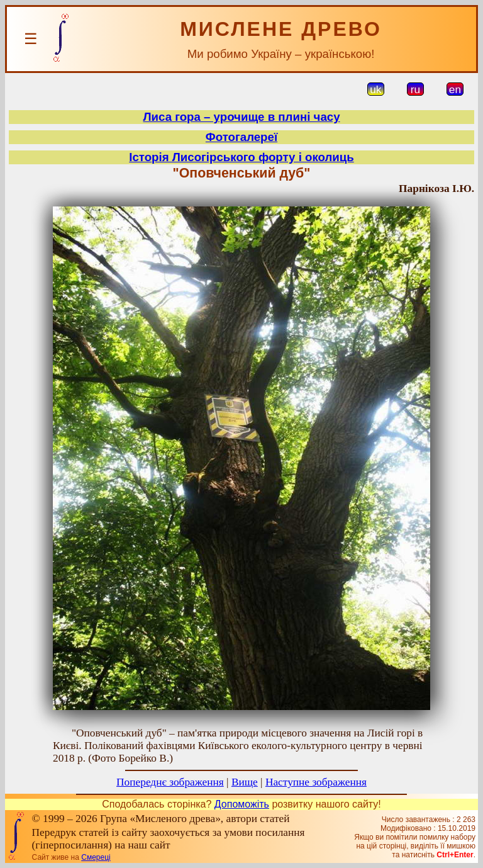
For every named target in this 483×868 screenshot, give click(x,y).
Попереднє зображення (170, 782)
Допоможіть (242, 804)
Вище (245, 782)
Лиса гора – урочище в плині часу (241, 117)
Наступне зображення (316, 782)
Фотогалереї (241, 137)
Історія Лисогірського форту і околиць (241, 157)
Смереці (96, 857)
